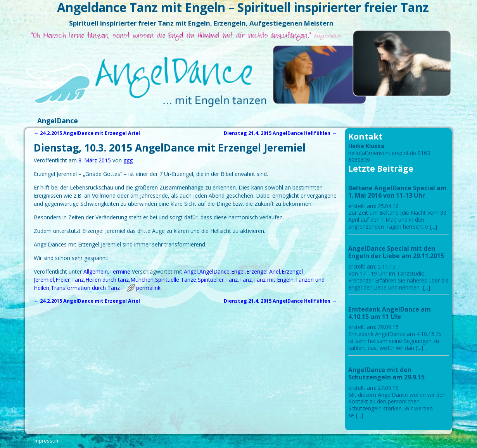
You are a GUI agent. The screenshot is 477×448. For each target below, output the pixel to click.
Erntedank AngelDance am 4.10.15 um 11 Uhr (390, 313)
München (142, 280)
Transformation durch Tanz (85, 288)
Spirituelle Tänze (176, 280)
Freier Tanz (70, 280)
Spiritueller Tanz (218, 280)
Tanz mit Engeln (273, 280)
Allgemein (96, 271)
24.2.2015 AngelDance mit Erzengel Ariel (87, 133)
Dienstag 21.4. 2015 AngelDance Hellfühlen (280, 133)
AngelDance (58, 121)
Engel (238, 271)
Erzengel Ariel (263, 271)
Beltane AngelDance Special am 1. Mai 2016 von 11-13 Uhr (397, 192)
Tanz (245, 280)
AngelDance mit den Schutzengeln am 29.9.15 (386, 373)
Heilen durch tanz (107, 280)
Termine (120, 271)
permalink (148, 288)
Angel (191, 271)
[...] (434, 227)
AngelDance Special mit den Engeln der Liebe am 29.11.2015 (396, 252)
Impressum (47, 441)
